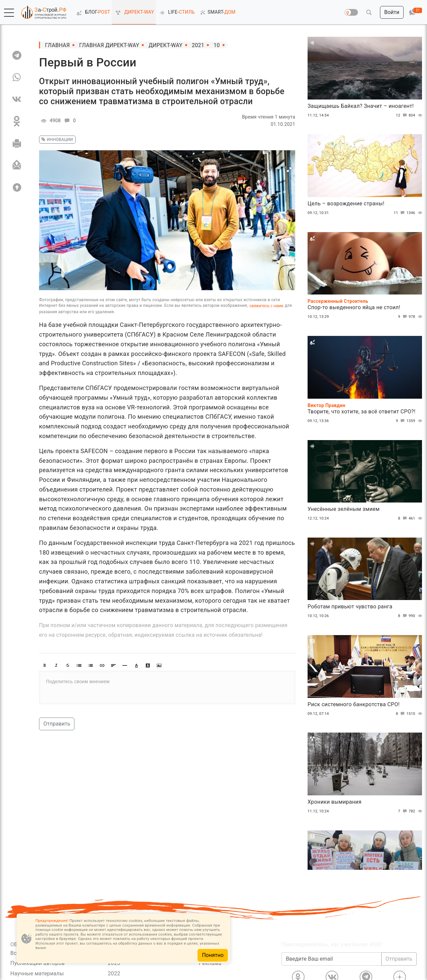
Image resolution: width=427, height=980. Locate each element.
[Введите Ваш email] (332, 959)
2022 (114, 973)
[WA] (17, 77)
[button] (9, 13)
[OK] (17, 121)
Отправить (57, 724)
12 (402, 116)
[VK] (17, 99)
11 (400, 213)
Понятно (213, 955)
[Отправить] (17, 165)
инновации (56, 140)
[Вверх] (17, 187)
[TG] (17, 55)
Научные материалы (37, 973)
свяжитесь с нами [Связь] (266, 306)
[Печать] (17, 143)
